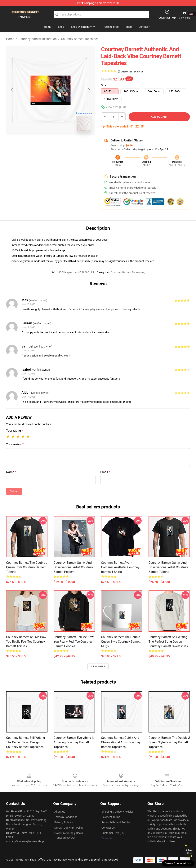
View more (98, 667)
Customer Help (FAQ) (114, 833)
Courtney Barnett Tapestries (80, 39)
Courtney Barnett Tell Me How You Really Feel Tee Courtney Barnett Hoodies (74, 642)
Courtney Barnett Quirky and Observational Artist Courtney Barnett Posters (73, 567)
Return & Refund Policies (116, 822)
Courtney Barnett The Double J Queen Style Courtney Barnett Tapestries (169, 742)
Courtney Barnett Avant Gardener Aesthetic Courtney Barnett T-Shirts (120, 567)
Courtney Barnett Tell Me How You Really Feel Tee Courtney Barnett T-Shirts (26, 642)
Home (10, 39)
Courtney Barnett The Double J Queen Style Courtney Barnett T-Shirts (27, 567)
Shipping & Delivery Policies (117, 812)
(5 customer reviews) (130, 71)
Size (104, 85)
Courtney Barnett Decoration (38, 39)
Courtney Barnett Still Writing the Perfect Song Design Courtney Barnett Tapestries (26, 742)
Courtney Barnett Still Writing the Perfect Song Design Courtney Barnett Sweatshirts (168, 642)
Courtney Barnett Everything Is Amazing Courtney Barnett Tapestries (74, 742)
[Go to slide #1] (41, 143)
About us (60, 812)
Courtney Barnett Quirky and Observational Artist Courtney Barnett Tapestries (121, 742)
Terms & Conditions (66, 817)
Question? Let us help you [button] (178, 863)
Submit (14, 491)
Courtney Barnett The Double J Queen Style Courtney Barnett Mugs (122, 642)
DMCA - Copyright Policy (69, 828)
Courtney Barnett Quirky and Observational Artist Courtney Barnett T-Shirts (168, 567)
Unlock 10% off (189, 851)
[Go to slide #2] (60, 143)
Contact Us (108, 828)
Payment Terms (111, 817)
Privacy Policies (64, 822)
